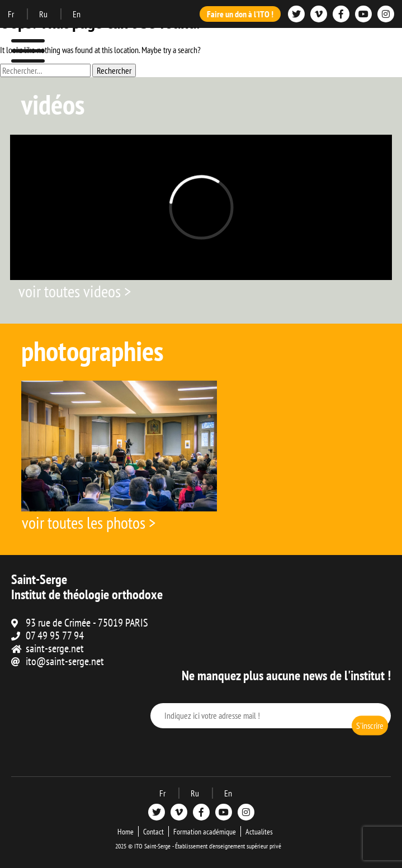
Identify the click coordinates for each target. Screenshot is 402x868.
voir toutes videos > (75, 291)
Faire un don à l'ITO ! (240, 14)
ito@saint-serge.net (65, 661)
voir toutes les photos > (89, 522)
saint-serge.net (55, 648)
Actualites (259, 832)
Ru (44, 14)
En (77, 14)
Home (126, 832)
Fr (12, 14)
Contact (153, 832)
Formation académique (205, 832)
